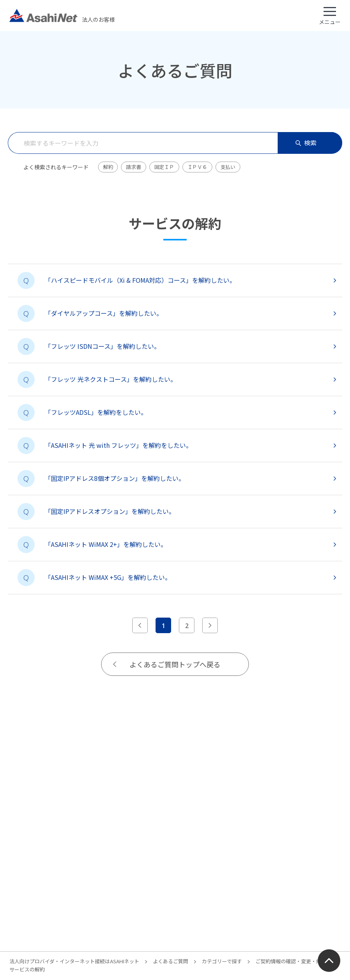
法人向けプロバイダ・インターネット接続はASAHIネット (74, 961)
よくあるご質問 (171, 961)
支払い (228, 167)
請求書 (133, 167)
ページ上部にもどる (329, 961)
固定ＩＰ (164, 167)
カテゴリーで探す (222, 961)
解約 (108, 167)
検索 (306, 143)
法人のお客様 (62, 16)
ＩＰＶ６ (197, 167)
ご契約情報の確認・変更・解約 (291, 961)
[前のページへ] (140, 625)
